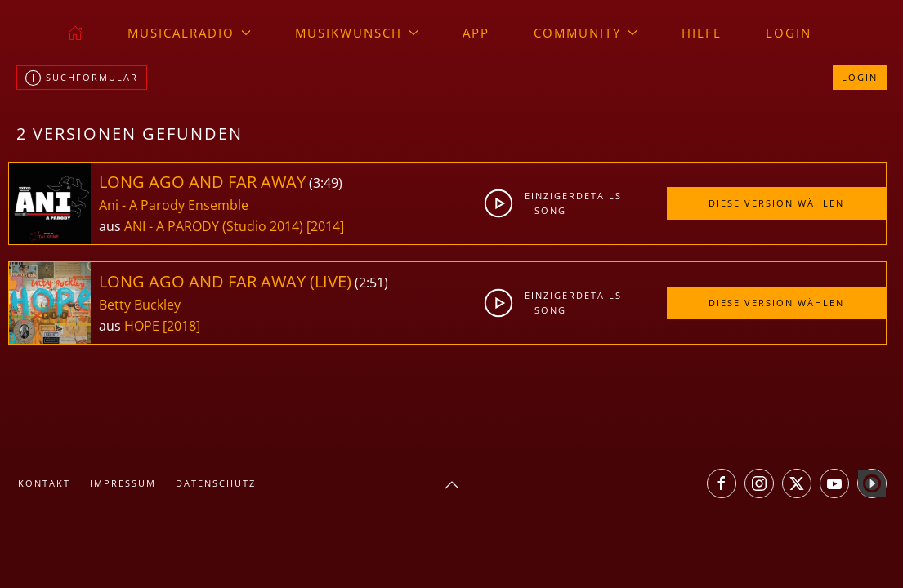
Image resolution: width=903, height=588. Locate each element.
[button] (452, 485)
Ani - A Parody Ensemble (174, 205)
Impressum (123, 483)
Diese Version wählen (776, 203)
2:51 (371, 283)
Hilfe (702, 33)
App (476, 33)
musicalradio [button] (189, 33)
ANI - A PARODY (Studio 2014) (214, 226)
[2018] (181, 326)
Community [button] (586, 33)
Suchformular (82, 78)
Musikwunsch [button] (357, 33)
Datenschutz (216, 483)
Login (789, 33)
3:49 (326, 183)
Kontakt (44, 483)
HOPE (143, 326)
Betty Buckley (140, 305)
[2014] (325, 226)
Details (597, 196)
